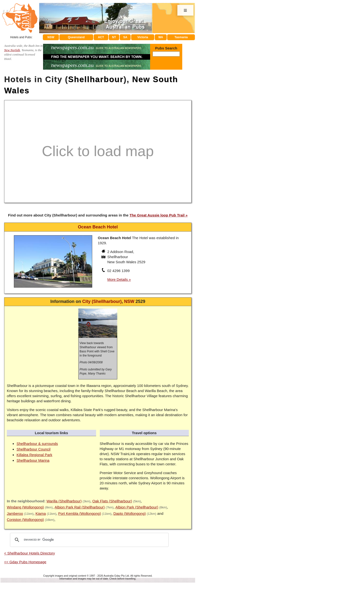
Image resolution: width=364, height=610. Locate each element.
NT (114, 37)
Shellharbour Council (33, 449)
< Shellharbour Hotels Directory (30, 553)
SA (125, 37)
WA (161, 37)
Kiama (41, 513)
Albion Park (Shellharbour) (137, 507)
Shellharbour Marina (33, 460)
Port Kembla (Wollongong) (80, 513)
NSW (51, 37)
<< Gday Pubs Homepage (25, 562)
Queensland (76, 37)
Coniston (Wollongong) (25, 520)
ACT (101, 37)
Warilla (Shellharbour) (64, 501)
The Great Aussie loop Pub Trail (157, 215)
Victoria (143, 37)
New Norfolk (12, 50)
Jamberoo (15, 513)
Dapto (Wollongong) (130, 513)
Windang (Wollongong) (25, 507)
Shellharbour (96, 79)
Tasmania (181, 37)
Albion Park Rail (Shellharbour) (80, 507)
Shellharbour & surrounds (37, 444)
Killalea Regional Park (34, 455)
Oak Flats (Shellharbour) (112, 501)
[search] (89, 540)
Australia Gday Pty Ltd (116, 576)
